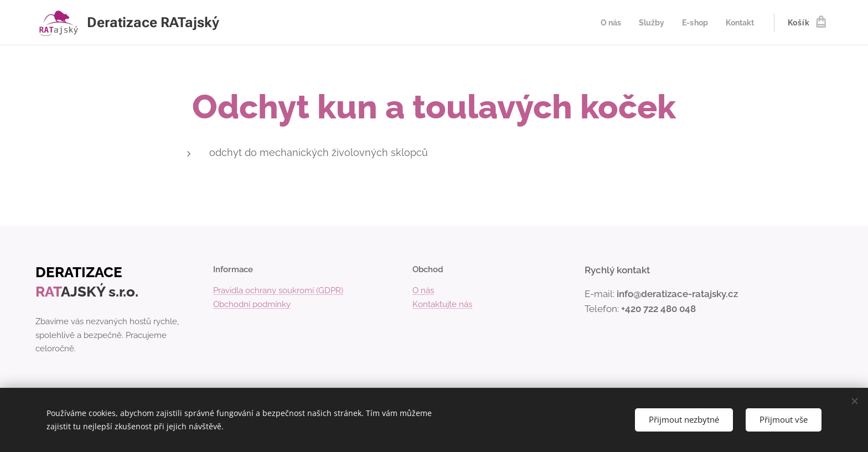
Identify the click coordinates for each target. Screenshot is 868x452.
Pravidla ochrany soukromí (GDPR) (278, 290)
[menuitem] (606, 23)
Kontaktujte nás (442, 304)
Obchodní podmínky (252, 304)
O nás (423, 290)
